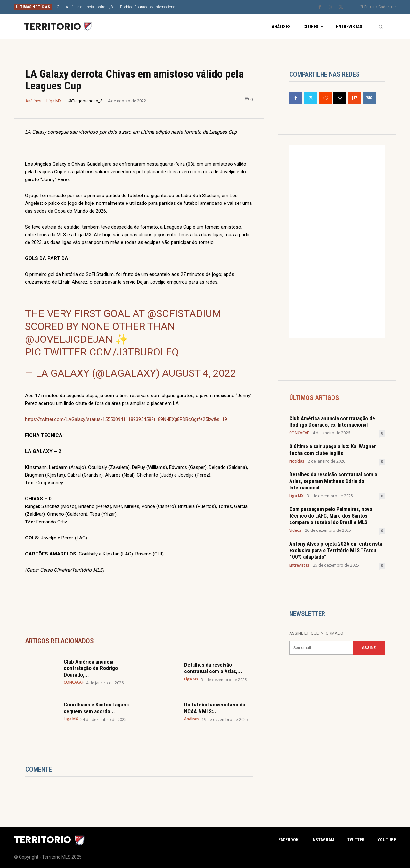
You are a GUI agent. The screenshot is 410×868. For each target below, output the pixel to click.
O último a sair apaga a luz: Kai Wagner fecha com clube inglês (333, 450)
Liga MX (54, 101)
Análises (33, 101)
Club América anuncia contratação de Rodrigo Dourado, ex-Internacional (116, 7)
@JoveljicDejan (69, 339)
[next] (226, 7)
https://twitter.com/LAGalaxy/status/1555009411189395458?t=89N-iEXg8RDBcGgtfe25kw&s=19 (126, 419)
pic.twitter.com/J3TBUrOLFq (102, 352)
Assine (369, 648)
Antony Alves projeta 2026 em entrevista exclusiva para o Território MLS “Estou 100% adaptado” (336, 551)
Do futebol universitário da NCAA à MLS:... (215, 708)
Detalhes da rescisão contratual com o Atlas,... (213, 668)
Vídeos (295, 531)
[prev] (216, 7)
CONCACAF (74, 682)
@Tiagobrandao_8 (85, 101)
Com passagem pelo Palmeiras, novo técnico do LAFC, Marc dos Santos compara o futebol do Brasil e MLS (331, 516)
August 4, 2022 (199, 373)
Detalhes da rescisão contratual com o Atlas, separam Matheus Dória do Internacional (333, 481)
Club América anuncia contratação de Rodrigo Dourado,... (91, 668)
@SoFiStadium (184, 313)
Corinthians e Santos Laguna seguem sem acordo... (96, 708)
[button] (381, 27)
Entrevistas (299, 565)
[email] (321, 648)
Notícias (297, 462)
